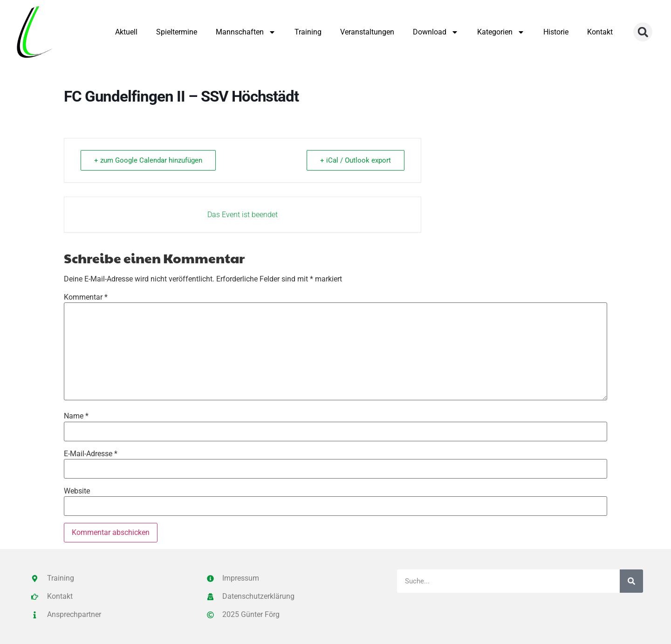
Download (436, 32)
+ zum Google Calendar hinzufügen (148, 160)
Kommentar (86, 297)
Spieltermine (177, 32)
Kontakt (600, 32)
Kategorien (501, 32)
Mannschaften (246, 32)
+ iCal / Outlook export (356, 160)
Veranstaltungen (367, 32)
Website (77, 491)
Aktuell (126, 32)
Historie (556, 32)
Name (76, 416)
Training (308, 32)
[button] (643, 32)
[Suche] (631, 581)
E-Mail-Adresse (91, 454)
